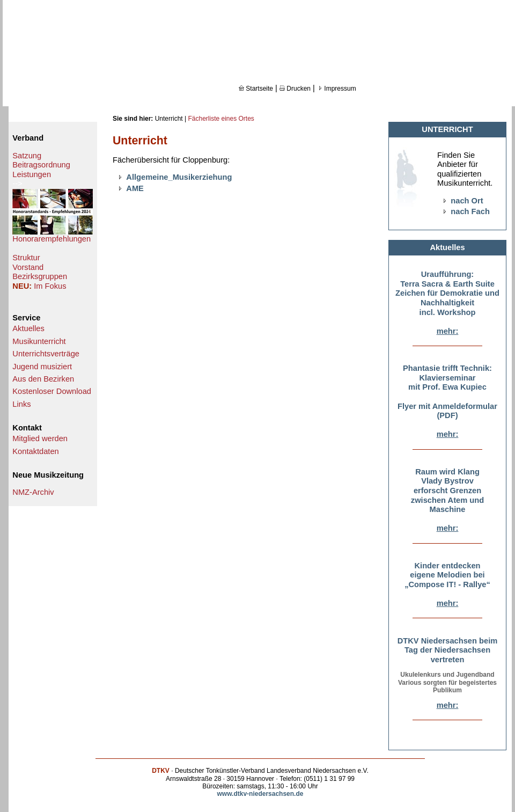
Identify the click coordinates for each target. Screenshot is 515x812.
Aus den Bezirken (43, 379)
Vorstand (28, 267)
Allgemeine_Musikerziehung (179, 177)
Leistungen (32, 174)
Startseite (256, 89)
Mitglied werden (40, 438)
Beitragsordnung (41, 165)
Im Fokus (50, 286)
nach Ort (467, 201)
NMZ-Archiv (33, 492)
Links (21, 404)
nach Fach (470, 211)
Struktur (26, 258)
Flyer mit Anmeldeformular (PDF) (447, 411)
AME (135, 188)
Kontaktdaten (35, 451)
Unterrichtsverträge (46, 354)
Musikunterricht (39, 341)
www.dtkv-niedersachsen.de (260, 794)
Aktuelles (28, 328)
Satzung (27, 156)
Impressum (337, 89)
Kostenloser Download (52, 391)
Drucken (295, 89)
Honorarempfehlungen (51, 239)
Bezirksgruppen (40, 276)
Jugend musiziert (42, 367)
